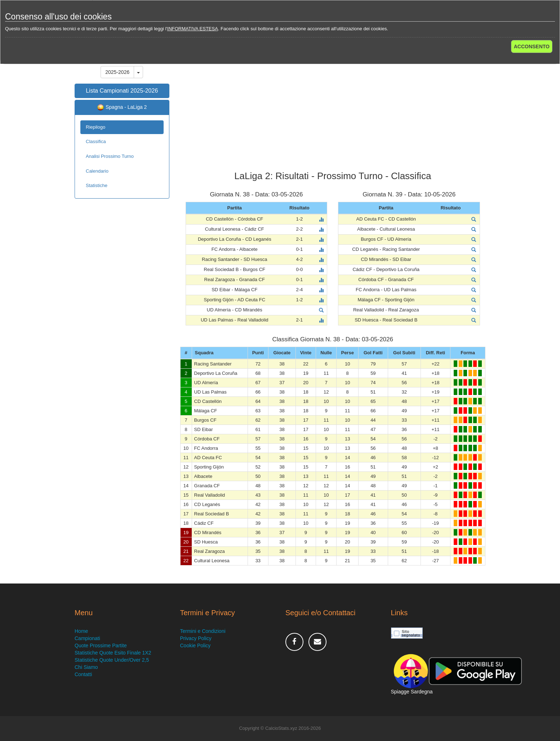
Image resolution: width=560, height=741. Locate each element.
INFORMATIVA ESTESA (193, 29)
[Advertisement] (333, 113)
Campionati (87, 638)
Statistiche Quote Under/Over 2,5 (112, 660)
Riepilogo (95, 127)
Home (81, 631)
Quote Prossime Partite (101, 645)
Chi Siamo (86, 667)
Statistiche (97, 185)
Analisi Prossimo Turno (110, 156)
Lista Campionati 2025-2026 (122, 91)
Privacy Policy (196, 638)
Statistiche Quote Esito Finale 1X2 (113, 653)
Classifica (96, 141)
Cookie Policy (195, 645)
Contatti (83, 674)
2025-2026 (117, 72)
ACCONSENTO (532, 46)
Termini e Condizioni (203, 631)
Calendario (97, 171)
